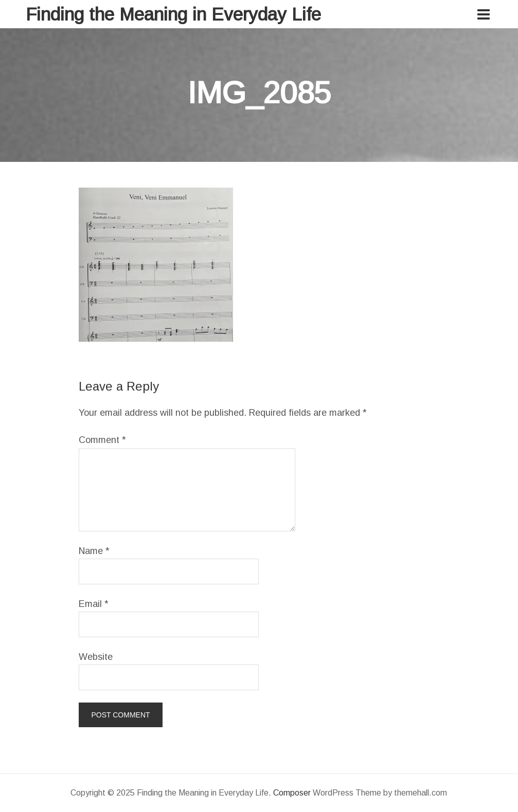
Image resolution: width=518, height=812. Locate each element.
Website (96, 657)
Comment (102, 440)
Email (94, 604)
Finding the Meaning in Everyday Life (173, 14)
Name (94, 551)
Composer (292, 793)
